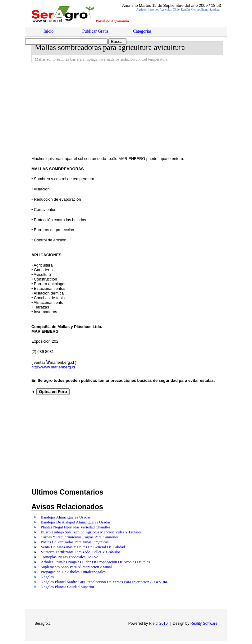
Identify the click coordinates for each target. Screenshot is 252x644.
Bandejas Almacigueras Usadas (66, 517)
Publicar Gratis (95, 31)
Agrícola (142, 9)
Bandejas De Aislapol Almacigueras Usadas (76, 522)
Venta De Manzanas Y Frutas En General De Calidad (83, 547)
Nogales (47, 577)
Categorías (142, 31)
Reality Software (204, 623)
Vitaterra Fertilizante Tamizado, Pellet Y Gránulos (81, 552)
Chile (176, 9)
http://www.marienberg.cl (53, 367)
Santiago (215, 9)
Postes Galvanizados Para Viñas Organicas (75, 542)
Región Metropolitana (195, 9)
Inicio (49, 31)
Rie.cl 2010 (158, 623)
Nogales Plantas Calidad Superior (67, 587)
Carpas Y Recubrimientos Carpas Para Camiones (80, 537)
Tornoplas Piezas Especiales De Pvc (69, 557)
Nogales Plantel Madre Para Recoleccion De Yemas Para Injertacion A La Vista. (104, 582)
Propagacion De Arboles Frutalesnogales (73, 572)
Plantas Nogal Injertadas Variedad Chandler (76, 527)
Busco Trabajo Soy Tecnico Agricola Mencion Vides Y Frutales (91, 532)
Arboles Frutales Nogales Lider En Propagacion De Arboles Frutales (95, 562)
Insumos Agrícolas (160, 9)
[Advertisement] (142, 109)
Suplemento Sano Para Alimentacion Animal (76, 567)
